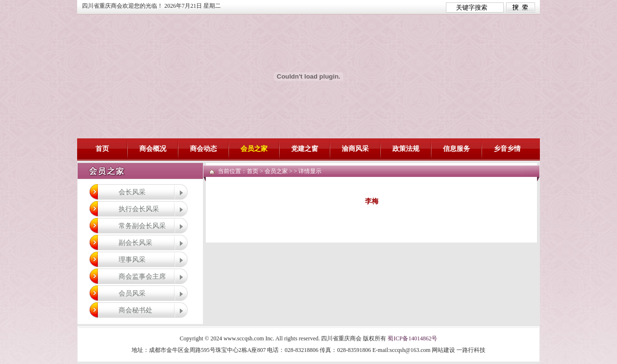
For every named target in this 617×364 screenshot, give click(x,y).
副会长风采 (135, 243)
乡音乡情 (507, 149)
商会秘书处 (135, 310)
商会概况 (153, 149)
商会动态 (203, 149)
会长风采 (132, 192)
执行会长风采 (139, 209)
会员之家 (254, 149)
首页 (102, 149)
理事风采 (132, 259)
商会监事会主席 (142, 276)
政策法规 (406, 149)
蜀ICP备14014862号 (412, 338)
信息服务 (456, 149)
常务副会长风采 (142, 226)
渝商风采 (355, 149)
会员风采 (132, 293)
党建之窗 (305, 149)
